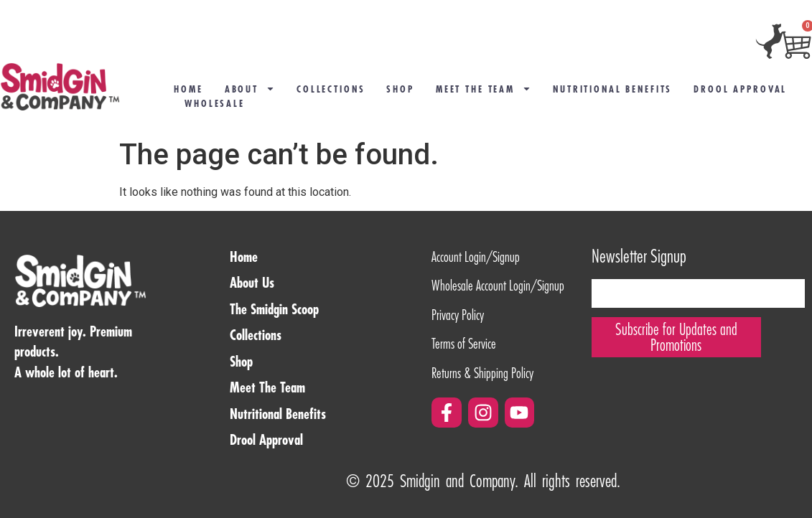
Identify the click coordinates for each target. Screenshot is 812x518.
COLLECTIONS (331, 89)
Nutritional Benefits (612, 89)
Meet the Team (484, 89)
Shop (400, 89)
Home (188, 89)
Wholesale (215, 103)
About (250, 89)
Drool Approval (740, 89)
